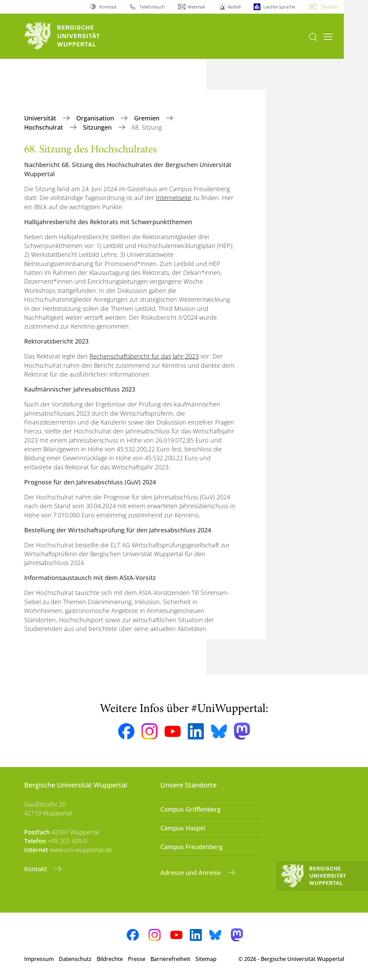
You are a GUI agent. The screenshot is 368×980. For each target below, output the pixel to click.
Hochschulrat (44, 127)
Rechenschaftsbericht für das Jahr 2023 (144, 356)
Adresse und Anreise (191, 873)
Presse (137, 959)
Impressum (39, 959)
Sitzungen (98, 127)
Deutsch (329, 7)
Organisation (96, 118)
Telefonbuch (152, 7)
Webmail (196, 7)
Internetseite (174, 198)
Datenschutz (75, 959)
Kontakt (36, 869)
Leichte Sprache (279, 7)
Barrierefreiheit (170, 959)
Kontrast (108, 7)
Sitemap (206, 959)
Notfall (234, 7)
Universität (41, 118)
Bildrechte (110, 959)
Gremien (148, 118)
